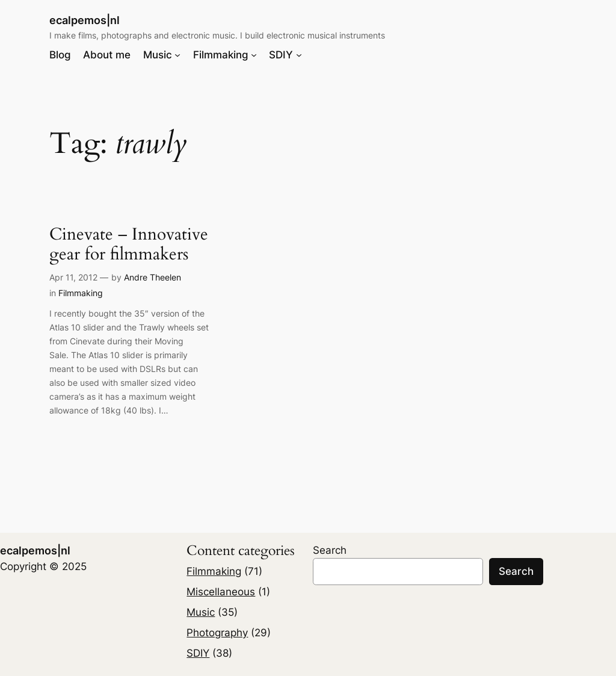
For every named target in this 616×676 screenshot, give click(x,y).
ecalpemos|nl (85, 20)
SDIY (198, 653)
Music (201, 612)
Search (330, 550)
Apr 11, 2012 (73, 277)
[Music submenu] (177, 55)
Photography (217, 633)
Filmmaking (81, 293)
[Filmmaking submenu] (254, 55)
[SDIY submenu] (299, 55)
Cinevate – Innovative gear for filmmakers (129, 244)
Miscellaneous (221, 592)
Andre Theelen (152, 277)
